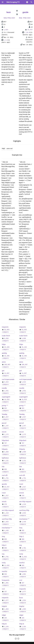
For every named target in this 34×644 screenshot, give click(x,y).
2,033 (6, 522)
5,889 (6, 452)
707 (5, 443)
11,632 (7, 565)
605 (5, 539)
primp (4, 406)
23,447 (30, 30)
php (6, 18)
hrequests (6, 580)
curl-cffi (5, 475)
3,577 (6, 600)
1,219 (6, 513)
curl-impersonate (8, 379)
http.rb (4, 624)
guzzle (25, 12)
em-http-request (8, 510)
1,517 (6, 496)
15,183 (7, 347)
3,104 (6, 627)
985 (5, 469)
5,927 (6, 417)
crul (3, 589)
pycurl (4, 423)
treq (3, 536)
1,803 (6, 609)
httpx (4, 344)
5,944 (6, 382)
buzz (9, 12)
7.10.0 (27, 33)
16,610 (7, 400)
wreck (4, 502)
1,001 (6, 583)
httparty (5, 449)
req (3, 554)
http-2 (4, 545)
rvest (4, 493)
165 (5, 618)
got (3, 371)
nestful (4, 571)
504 (5, 408)
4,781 (6, 557)
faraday (5, 414)
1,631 (6, 391)
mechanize (6, 528)
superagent (6, 397)
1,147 (6, 426)
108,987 (7, 365)
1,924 (6, 30)
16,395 (7, 356)
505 (5, 574)
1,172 (6, 434)
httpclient (5, 440)
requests (5, 327)
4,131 (6, 461)
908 (5, 548)
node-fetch (6, 336)
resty (4, 563)
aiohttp (4, 353)
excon (4, 432)
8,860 (6, 338)
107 (5, 592)
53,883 (7, 330)
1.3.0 (6, 40)
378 (5, 504)
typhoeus (5, 458)
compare (5, 332)
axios (4, 362)
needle (4, 388)
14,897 (7, 373)
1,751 (6, 478)
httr (3, 467)
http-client (12, 18)
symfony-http (7, 519)
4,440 (6, 531)
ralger (4, 615)
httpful (4, 606)
